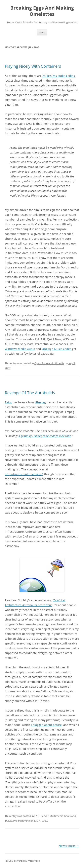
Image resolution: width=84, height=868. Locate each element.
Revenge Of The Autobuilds (30, 393)
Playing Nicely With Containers (33, 66)
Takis (8, 402)
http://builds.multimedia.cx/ (24, 474)
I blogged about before (46, 725)
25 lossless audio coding (59, 76)
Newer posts (69, 846)
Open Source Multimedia (49, 363)
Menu (42, 32)
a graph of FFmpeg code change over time (45, 436)
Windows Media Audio (20, 349)
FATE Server (41, 816)
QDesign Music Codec (56, 349)
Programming (22, 821)
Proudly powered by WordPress (22, 861)
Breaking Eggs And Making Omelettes (42, 11)
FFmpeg (41, 402)
